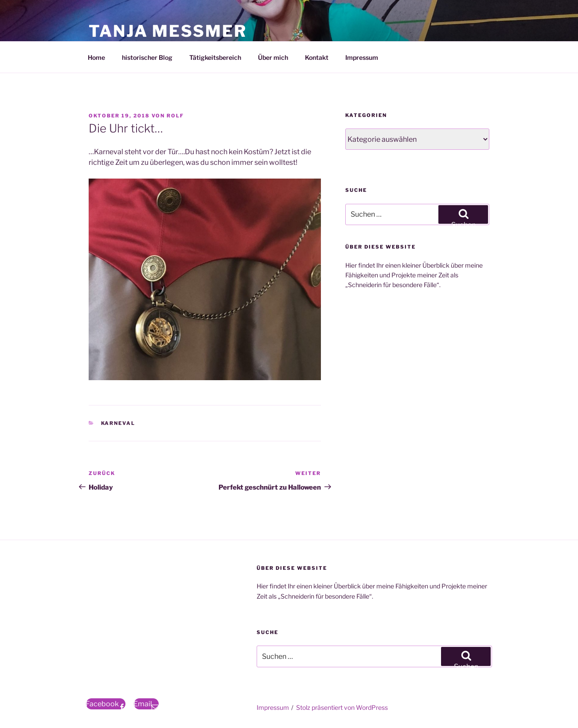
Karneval (118, 423)
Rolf (175, 116)
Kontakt (317, 57)
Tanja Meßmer (168, 31)
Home (96, 57)
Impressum (362, 57)
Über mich (273, 57)
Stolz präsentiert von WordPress (342, 707)
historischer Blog (147, 57)
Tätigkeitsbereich (215, 57)
